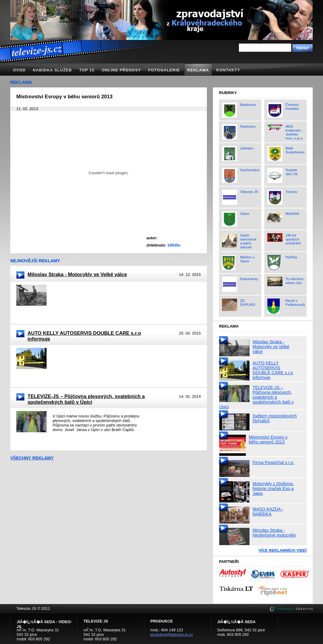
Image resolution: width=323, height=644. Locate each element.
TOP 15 (87, 70)
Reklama (198, 70)
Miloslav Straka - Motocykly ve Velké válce (77, 274)
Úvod (19, 70)
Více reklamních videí (283, 550)
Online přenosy (121, 70)
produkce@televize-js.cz (172, 634)
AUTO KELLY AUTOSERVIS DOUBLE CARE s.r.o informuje (84, 336)
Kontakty (228, 70)
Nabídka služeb (52, 70)
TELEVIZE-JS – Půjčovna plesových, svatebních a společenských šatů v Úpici (86, 399)
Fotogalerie (164, 70)
